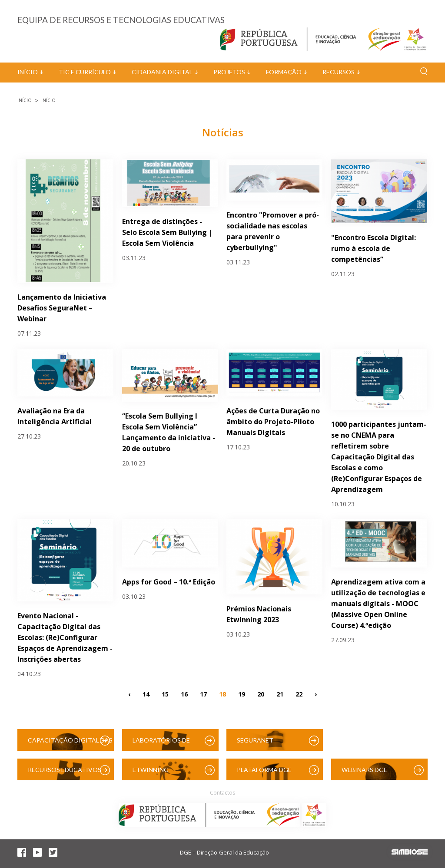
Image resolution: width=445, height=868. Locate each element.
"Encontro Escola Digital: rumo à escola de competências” (374, 248)
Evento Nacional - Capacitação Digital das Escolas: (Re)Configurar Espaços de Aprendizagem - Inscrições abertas (65, 637)
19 (242, 694)
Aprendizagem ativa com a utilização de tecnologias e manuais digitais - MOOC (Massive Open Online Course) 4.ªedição (378, 604)
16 (184, 694)
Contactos (222, 793)
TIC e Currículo (85, 72)
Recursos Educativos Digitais (65, 773)
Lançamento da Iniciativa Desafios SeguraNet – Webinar (62, 308)
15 (165, 694)
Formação (284, 72)
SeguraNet (255, 740)
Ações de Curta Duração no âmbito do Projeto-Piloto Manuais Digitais (273, 422)
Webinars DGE (364, 770)
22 (299, 694)
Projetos (229, 72)
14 (146, 694)
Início (28, 72)
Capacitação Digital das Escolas (70, 744)
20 (261, 694)
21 (280, 694)
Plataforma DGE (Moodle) (264, 773)
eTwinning (151, 770)
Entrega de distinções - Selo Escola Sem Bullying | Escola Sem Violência (167, 232)
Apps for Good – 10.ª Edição (169, 582)
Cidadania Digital (162, 72)
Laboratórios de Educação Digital (163, 744)
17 (203, 694)
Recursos (339, 72)
